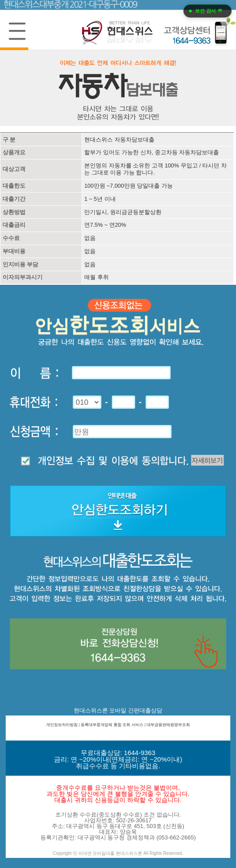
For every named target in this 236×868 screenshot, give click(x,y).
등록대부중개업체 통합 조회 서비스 (112, 725)
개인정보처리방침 (62, 725)
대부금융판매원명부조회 (168, 725)
